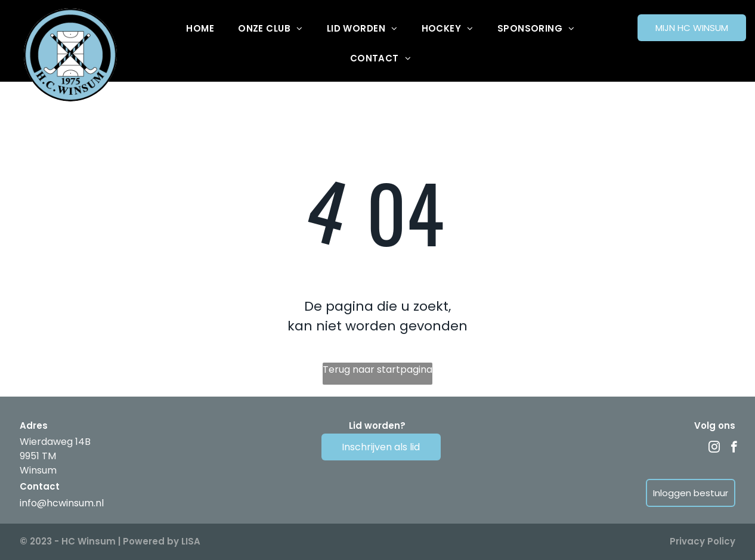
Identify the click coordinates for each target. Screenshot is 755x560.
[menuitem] (200, 29)
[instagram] (714, 448)
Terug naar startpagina (377, 369)
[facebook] (734, 448)
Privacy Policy (703, 541)
